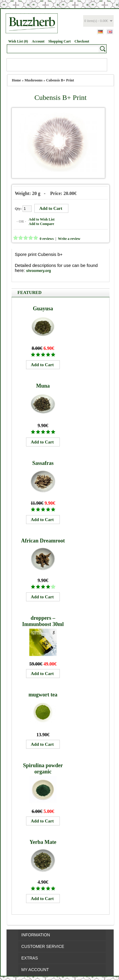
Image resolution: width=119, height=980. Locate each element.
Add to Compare (41, 224)
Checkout (82, 41)
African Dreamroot (43, 541)
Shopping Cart (59, 41)
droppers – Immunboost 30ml (43, 621)
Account (38, 41)
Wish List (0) (18, 41)
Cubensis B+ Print (60, 80)
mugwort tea (43, 695)
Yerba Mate (43, 842)
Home (16, 80)
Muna (43, 386)
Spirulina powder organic (43, 769)
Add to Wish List (42, 219)
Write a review (69, 239)
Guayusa (43, 309)
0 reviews (47, 239)
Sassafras (43, 463)
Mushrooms (34, 80)
